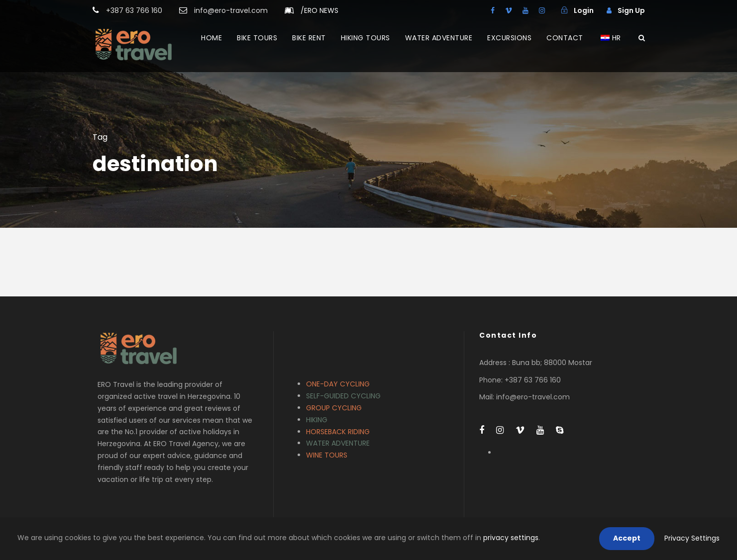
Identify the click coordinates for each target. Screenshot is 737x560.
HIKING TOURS (366, 38)
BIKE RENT (309, 38)
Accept (627, 538)
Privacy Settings (692, 538)
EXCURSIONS (509, 38)
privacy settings (511, 538)
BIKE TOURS (257, 38)
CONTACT (565, 38)
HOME (211, 38)
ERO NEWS (319, 10)
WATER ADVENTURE (439, 38)
